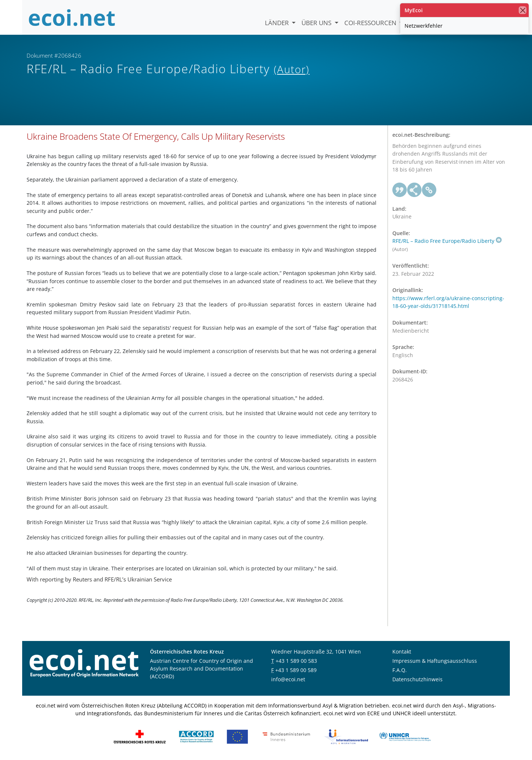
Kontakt (402, 652)
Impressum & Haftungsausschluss (435, 661)
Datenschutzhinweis (417, 679)
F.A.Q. (400, 670)
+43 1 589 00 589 (296, 670)
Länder (278, 23)
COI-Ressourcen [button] (371, 23)
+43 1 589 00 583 (296, 661)
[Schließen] (523, 10)
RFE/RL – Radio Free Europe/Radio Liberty (447, 241)
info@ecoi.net (288, 679)
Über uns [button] (317, 23)
